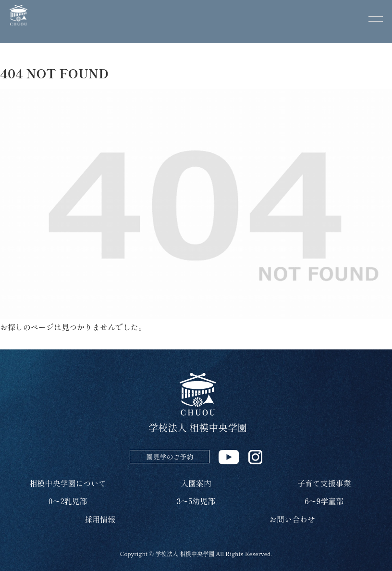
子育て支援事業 (324, 483)
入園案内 (196, 483)
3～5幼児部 (196, 501)
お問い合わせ (292, 519)
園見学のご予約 (170, 457)
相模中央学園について (68, 483)
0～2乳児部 (68, 501)
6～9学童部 (324, 501)
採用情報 (100, 519)
